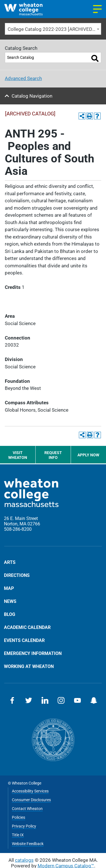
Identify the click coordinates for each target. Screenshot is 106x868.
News (10, 601)
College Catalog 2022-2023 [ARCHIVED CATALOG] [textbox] (54, 29)
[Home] (29, 9)
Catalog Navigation (32, 96)
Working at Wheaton (29, 666)
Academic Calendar (27, 627)
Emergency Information (33, 653)
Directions (17, 575)
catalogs (24, 860)
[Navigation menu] (97, 9)
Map (9, 588)
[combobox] (53, 29)
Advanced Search (23, 78)
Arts (10, 562)
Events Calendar (24, 640)
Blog (10, 614)
